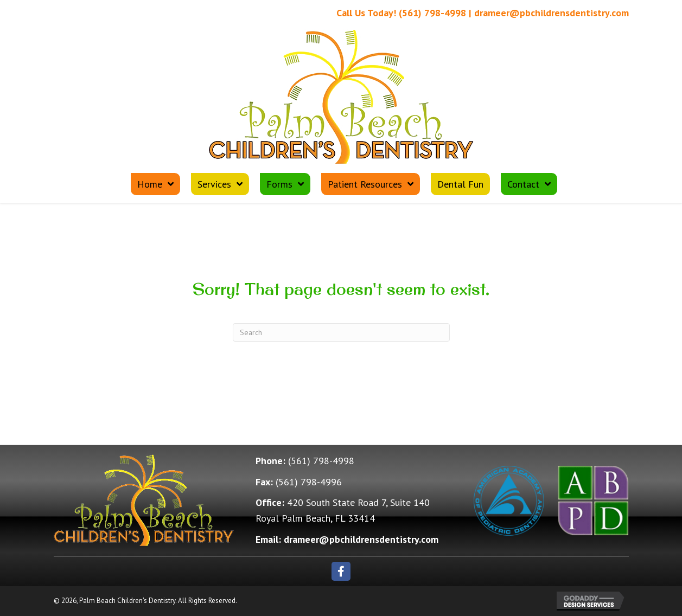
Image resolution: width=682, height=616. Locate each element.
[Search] (341, 332)
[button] (341, 571)
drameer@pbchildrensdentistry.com (552, 13)
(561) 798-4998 (432, 13)
